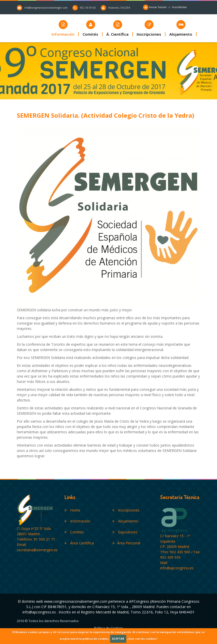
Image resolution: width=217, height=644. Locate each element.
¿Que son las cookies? (142, 639)
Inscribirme (179, 7)
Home (72, 510)
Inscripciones (126, 510)
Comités (74, 532)
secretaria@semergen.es (37, 550)
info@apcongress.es (177, 568)
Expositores (125, 532)
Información (77, 521)
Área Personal (126, 543)
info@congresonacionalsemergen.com (46, 8)
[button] (91, 28)
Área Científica (79, 543)
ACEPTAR (118, 639)
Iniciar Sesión (158, 7)
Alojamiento (125, 521)
